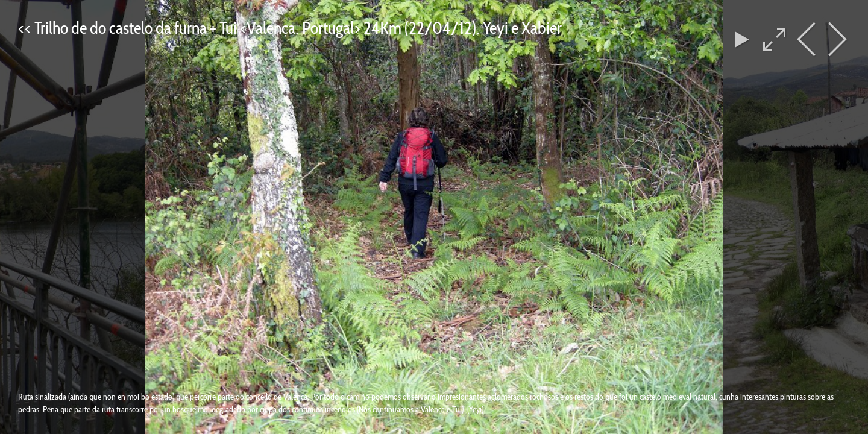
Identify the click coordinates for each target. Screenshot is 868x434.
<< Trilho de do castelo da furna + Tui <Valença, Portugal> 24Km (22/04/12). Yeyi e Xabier (290, 28)
